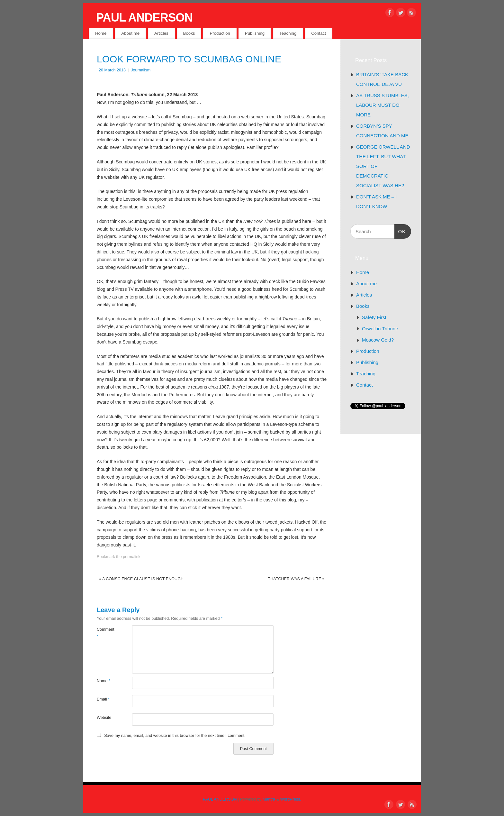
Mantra (269, 799)
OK (400, 231)
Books (189, 33)
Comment (106, 633)
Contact (319, 33)
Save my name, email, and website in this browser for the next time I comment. (175, 736)
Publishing (255, 33)
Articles (161, 33)
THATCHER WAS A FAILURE (296, 579)
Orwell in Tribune (380, 329)
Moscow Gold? (378, 340)
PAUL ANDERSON (144, 18)
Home (101, 33)
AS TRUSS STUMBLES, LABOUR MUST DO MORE (382, 105)
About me (130, 33)
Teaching (288, 33)
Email (103, 699)
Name (104, 681)
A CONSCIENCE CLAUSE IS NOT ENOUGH (141, 579)
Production (220, 33)
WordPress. (291, 799)
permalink (132, 557)
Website (104, 718)
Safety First (374, 317)
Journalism (141, 70)
